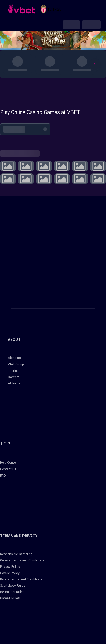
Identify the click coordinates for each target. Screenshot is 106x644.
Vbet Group (16, 364)
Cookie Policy (10, 573)
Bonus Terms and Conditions (21, 579)
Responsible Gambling (16, 554)
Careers (14, 377)
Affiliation (15, 383)
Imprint (13, 371)
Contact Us (8, 469)
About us (14, 358)
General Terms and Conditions (22, 560)
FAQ (3, 476)
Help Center (8, 463)
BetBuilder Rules (12, 592)
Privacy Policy (10, 567)
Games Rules (10, 598)
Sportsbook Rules (13, 586)
